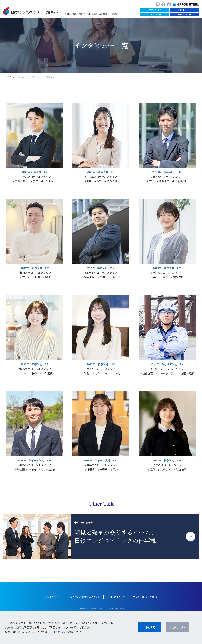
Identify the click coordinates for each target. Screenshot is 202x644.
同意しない (178, 627)
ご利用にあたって (116, 597)
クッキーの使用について (145, 597)
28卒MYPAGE (184, 14)
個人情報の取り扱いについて (85, 597)
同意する (150, 627)
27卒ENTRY (155, 10)
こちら (59, 632)
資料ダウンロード (54, 597)
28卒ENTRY (184, 10)
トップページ (9, 77)
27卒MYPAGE (155, 14)
